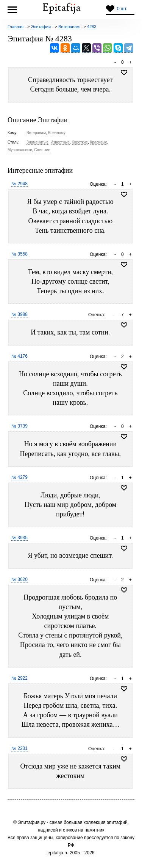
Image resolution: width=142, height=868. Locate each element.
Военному (57, 133)
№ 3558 (20, 254)
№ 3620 (20, 579)
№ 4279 (20, 477)
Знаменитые (37, 142)
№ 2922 (20, 678)
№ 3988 (20, 314)
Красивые (98, 142)
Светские (42, 150)
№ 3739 (20, 426)
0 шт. (122, 9)
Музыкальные (20, 150)
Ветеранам (36, 133)
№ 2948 (20, 184)
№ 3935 (20, 538)
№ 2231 (20, 748)
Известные (60, 142)
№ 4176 (20, 356)
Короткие (80, 142)
